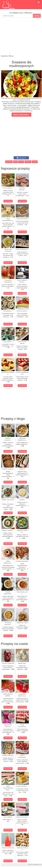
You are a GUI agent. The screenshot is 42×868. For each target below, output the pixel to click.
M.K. (41, 864)
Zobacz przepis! (8, 201)
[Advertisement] (21, 36)
